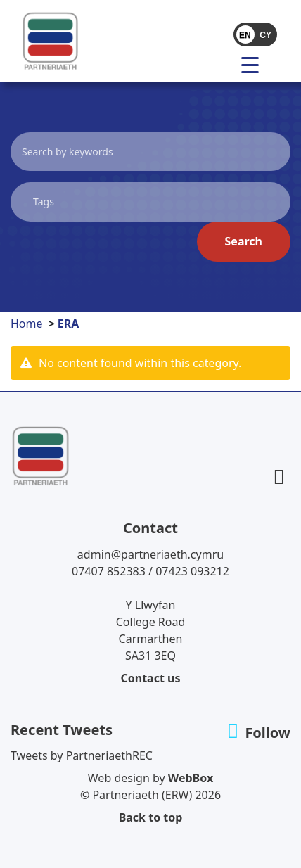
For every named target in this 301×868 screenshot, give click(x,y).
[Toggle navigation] (222, 64)
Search (244, 241)
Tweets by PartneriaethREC (82, 755)
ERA (69, 324)
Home (27, 324)
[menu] (255, 64)
